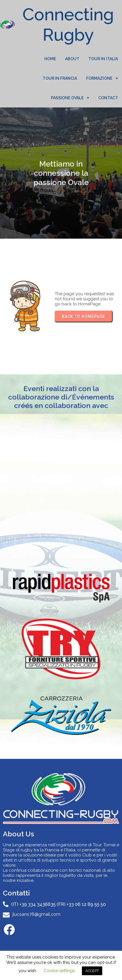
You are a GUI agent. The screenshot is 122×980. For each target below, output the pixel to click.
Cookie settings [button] (59, 971)
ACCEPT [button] (92, 971)
